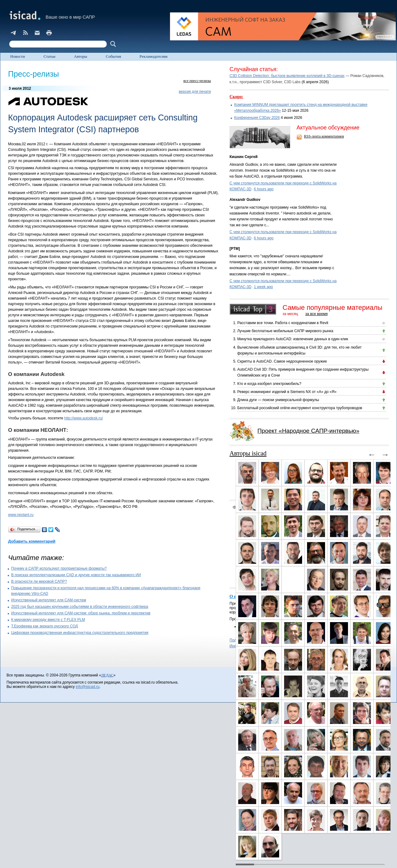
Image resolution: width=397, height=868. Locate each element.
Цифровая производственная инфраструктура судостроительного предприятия (80, 633)
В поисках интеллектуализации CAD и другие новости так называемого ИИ (76, 575)
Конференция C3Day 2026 (257, 118)
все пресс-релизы (197, 81)
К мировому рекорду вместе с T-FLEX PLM (48, 620)
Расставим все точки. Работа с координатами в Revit (283, 323)
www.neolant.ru (21, 515)
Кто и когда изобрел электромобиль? (269, 384)
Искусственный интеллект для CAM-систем (49, 600)
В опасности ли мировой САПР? (39, 581)
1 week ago (263, 287)
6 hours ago (264, 189)
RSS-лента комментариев (324, 136)
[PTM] (235, 249)
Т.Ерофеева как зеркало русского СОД (45, 626)
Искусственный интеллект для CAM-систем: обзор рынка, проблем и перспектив (81, 613)
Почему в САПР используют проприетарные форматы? (59, 568)
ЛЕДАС (107, 675)
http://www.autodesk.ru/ (84, 418)
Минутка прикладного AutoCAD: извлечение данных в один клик (293, 339)
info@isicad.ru (87, 687)
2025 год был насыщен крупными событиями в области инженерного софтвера (80, 607)
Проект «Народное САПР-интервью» (308, 431)
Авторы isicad (248, 453)
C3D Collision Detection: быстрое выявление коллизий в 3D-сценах (287, 76)
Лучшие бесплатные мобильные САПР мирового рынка (285, 331)
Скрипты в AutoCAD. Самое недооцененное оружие (282, 361)
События (113, 56)
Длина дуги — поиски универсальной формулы (278, 400)
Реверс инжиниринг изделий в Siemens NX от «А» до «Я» (287, 392)
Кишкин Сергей (243, 157)
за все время (316, 314)
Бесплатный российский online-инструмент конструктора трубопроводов (300, 408)
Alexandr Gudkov (245, 200)
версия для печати (195, 92)
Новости (18, 56)
